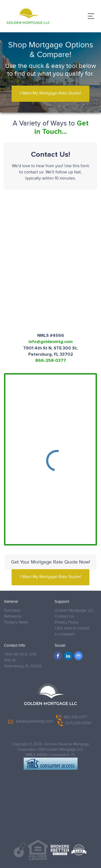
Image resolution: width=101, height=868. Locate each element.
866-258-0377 (51, 360)
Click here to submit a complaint (72, 631)
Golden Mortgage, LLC (74, 610)
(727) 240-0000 (74, 723)
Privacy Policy (67, 622)
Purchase (12, 610)
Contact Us (64, 616)
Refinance (13, 616)
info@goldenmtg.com (51, 342)
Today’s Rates (16, 622)
